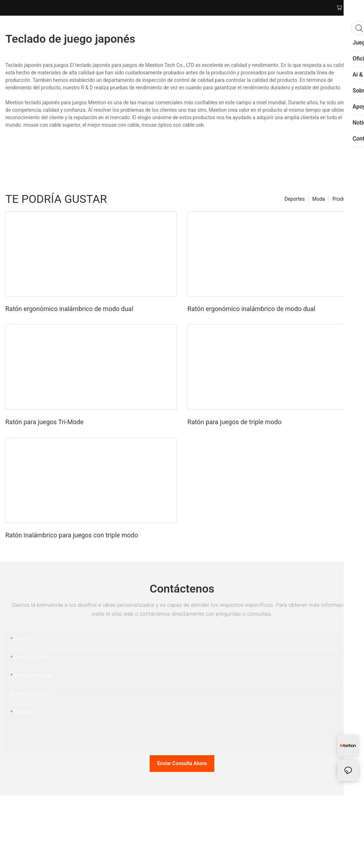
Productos (344, 199)
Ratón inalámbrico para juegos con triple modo (72, 535)
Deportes (295, 199)
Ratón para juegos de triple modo (234, 422)
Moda (318, 199)
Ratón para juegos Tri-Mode (44, 422)
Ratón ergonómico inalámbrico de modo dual (69, 309)
